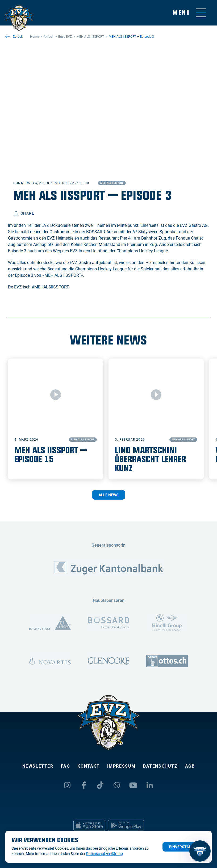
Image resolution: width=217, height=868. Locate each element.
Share (24, 213)
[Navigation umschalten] (189, 13)
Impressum (121, 766)
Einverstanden (184, 847)
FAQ (66, 766)
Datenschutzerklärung (105, 854)
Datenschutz (160, 766)
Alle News (109, 495)
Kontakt (88, 766)
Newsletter (38, 766)
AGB (190, 766)
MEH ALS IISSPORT (112, 183)
